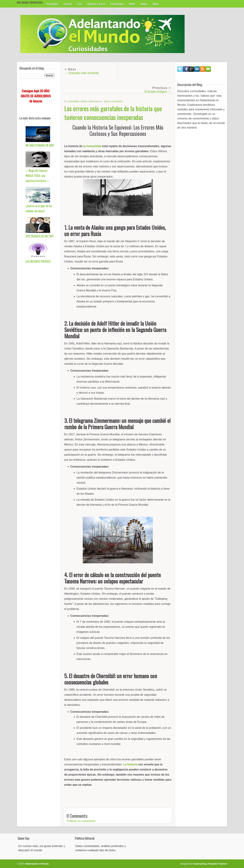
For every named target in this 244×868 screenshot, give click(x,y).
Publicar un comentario (81, 821)
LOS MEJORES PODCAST (38, 261)
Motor (132, 4)
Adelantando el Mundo (37, 864)
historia (84, 101)
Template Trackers (217, 864)
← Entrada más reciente (82, 73)
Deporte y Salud (96, 4)
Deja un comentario (113, 101)
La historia (130, 764)
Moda (156, 4)
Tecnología (52, 4)
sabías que (94, 101)
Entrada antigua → (158, 92)
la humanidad (92, 146)
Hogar (144, 4)
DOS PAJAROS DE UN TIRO (40, 236)
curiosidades (73, 101)
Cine (80, 4)
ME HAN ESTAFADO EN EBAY (40, 145)
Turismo (68, 4)
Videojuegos (117, 4)
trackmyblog (200, 864)
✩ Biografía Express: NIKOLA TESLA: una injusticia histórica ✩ (37, 176)
